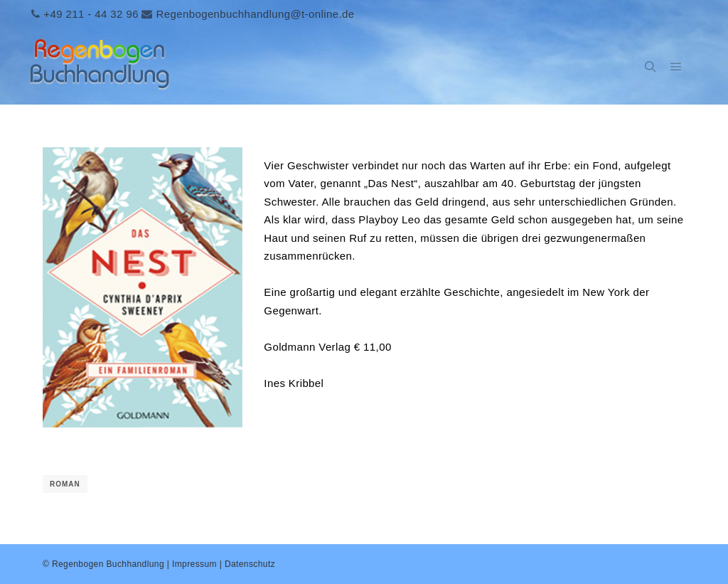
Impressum (194, 564)
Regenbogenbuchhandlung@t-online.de (255, 14)
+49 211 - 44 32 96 (91, 14)
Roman (65, 484)
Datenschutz (250, 564)
